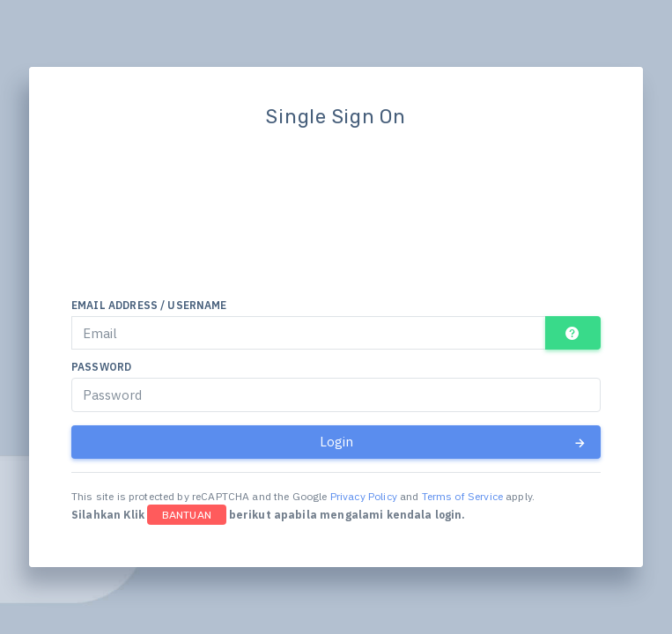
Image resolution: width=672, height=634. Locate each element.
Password (101, 367)
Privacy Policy (364, 496)
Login (454, 442)
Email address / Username (149, 305)
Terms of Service (462, 496)
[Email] (309, 333)
